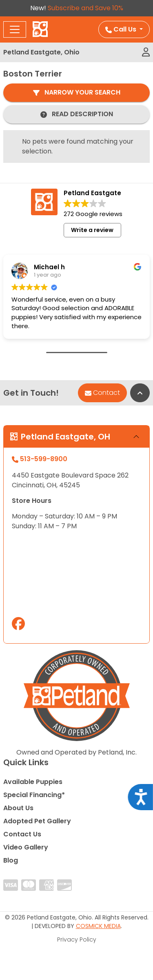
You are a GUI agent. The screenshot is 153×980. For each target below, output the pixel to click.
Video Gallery (26, 847)
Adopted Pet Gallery (37, 821)
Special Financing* (34, 795)
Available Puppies (33, 782)
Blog (11, 860)
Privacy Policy (77, 939)
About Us (18, 808)
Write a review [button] (92, 230)
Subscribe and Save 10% (85, 8)
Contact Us (22, 834)
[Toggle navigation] (15, 29)
